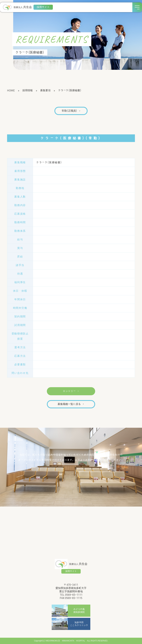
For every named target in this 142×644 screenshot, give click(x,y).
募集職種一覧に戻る (71, 404)
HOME (11, 91)
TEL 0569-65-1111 (71, 595)
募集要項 (45, 90)
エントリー (71, 391)
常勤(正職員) (71, 111)
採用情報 (28, 90)
